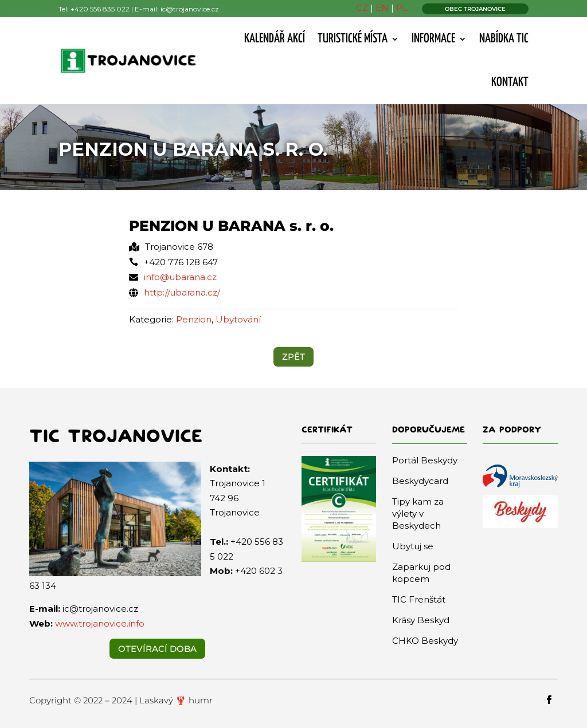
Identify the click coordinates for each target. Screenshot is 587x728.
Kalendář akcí (275, 39)
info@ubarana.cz (180, 277)
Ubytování (238, 319)
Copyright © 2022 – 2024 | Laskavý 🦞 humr (121, 700)
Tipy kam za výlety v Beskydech (418, 513)
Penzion (194, 319)
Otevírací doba (157, 649)
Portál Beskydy (425, 460)
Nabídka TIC (504, 39)
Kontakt (510, 82)
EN (382, 8)
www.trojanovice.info (100, 623)
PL (402, 8)
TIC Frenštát (419, 599)
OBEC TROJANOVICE (475, 9)
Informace (433, 39)
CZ (362, 8)
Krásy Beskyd (421, 620)
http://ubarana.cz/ (182, 292)
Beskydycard (420, 481)
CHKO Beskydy (425, 641)
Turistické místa (353, 39)
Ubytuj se (413, 546)
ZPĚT (293, 357)
